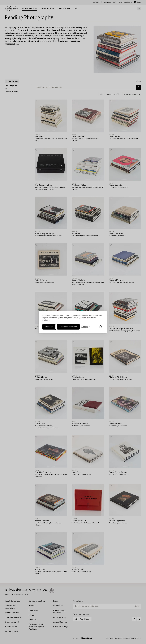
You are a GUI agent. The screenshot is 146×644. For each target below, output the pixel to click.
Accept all (49, 327)
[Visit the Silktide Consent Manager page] (101, 327)
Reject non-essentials (68, 327)
